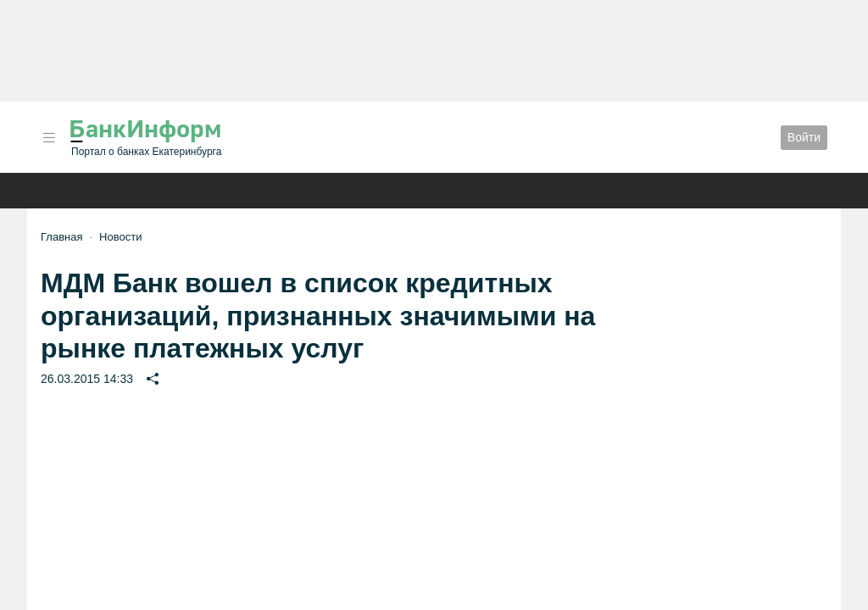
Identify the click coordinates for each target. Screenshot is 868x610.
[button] (49, 138)
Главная (61, 237)
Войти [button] (804, 137)
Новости (120, 237)
